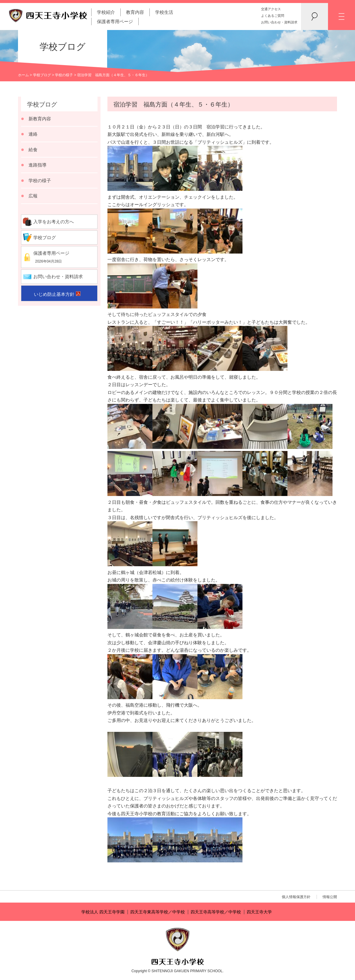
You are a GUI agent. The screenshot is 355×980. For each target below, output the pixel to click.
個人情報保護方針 (296, 897)
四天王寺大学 (259, 912)
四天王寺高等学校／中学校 (216, 912)
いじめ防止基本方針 (54, 294)
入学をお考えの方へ (54, 222)
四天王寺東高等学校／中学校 (158, 912)
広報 (33, 196)
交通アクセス (271, 9)
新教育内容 (40, 119)
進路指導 (38, 165)
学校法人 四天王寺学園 (103, 912)
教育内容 (135, 12)
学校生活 (164, 12)
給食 (33, 150)
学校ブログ (42, 75)
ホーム (23, 75)
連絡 (33, 134)
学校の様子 (64, 75)
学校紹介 (106, 12)
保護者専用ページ (115, 21)
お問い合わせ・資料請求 (279, 22)
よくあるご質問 (273, 16)
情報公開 (330, 897)
